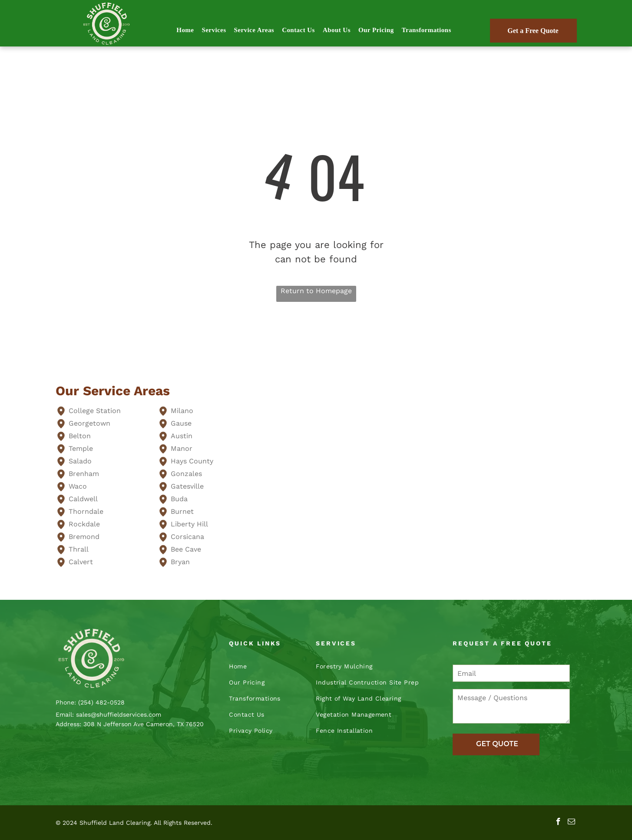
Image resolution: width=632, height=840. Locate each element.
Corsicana (187, 537)
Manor (182, 448)
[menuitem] (185, 30)
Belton (80, 436)
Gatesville (187, 486)
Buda (179, 499)
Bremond (84, 537)
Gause (181, 423)
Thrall (79, 549)
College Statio (93, 411)
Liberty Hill (189, 524)
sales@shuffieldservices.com (119, 714)
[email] (571, 823)
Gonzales (186, 474)
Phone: (66, 702)
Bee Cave (186, 549)
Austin (182, 436)
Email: (65, 714)
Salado (80, 461)
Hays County (192, 461)
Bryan (180, 562)
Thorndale (86, 511)
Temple (81, 448)
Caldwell (83, 499)
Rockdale (84, 524)
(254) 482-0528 (101, 702)
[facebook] (558, 823)
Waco (78, 486)
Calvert (81, 562)
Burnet (182, 511)
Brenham (84, 474)
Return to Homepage (316, 291)
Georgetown (89, 423)
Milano (182, 411)
